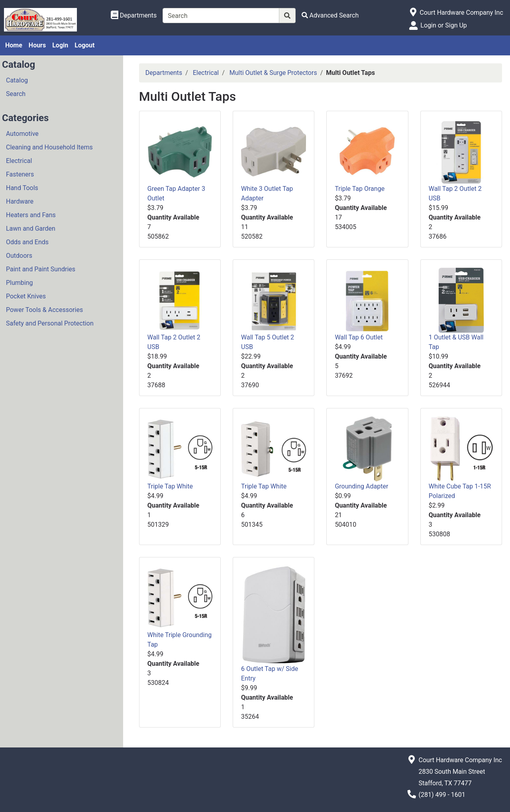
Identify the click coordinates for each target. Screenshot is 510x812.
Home (14, 45)
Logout (84, 45)
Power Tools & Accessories (44, 310)
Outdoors (19, 256)
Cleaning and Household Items (49, 147)
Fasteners (20, 174)
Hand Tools (22, 188)
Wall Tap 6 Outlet (359, 337)
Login (60, 45)
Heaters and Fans (31, 215)
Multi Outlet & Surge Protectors (273, 73)
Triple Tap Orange (360, 189)
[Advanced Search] (330, 15)
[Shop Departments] (134, 16)
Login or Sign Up (443, 25)
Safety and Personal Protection (50, 323)
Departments (164, 73)
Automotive (22, 134)
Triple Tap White (170, 486)
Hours (37, 45)
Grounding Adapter (361, 486)
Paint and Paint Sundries (41, 269)
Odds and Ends (27, 242)
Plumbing (20, 283)
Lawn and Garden (31, 228)
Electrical (19, 161)
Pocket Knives (26, 296)
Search (16, 94)
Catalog (17, 80)
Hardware (20, 201)
